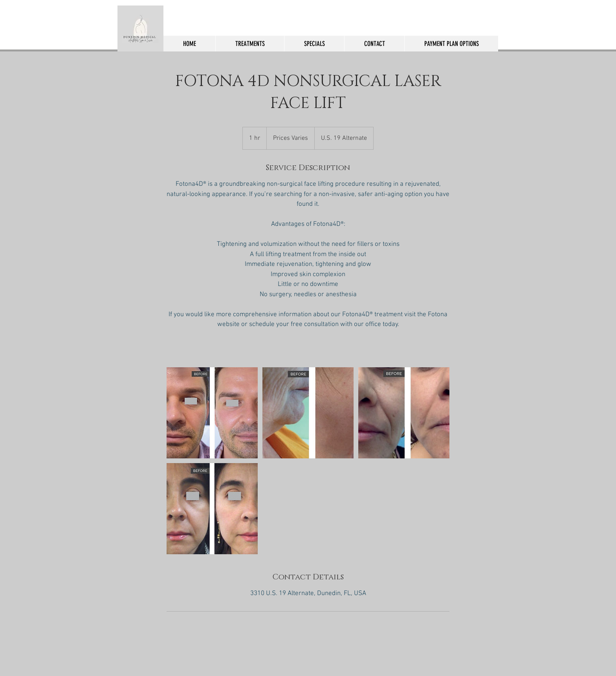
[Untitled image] (212, 413)
